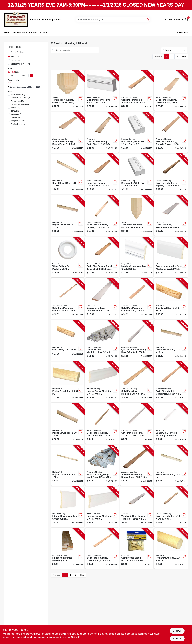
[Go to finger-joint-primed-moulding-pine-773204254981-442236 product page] (68, 549)
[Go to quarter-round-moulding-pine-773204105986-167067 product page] (137, 340)
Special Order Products (20, 64)
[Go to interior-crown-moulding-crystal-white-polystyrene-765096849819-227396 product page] (102, 507)
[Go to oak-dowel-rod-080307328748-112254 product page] (171, 299)
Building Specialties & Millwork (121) (25, 87)
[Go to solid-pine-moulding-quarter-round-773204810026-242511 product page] (102, 424)
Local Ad (44, 33)
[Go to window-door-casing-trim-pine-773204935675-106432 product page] (137, 507)
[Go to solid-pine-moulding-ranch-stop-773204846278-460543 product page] (137, 465)
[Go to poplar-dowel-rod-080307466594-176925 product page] (68, 216)
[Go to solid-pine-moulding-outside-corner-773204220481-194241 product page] (171, 132)
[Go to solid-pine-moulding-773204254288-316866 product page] (171, 507)
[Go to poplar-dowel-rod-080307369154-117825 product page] (171, 340)
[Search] (148, 19)
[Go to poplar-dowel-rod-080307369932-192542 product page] (68, 382)
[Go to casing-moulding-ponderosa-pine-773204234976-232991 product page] (102, 299)
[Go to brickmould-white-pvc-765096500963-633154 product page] (102, 91)
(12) (17, 101)
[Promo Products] (9, 52)
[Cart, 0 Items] (187, 20)
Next (184, 57)
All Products (16, 57)
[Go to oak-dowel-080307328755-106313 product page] (68, 340)
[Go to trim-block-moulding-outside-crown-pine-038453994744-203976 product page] (68, 91)
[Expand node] (9, 87)
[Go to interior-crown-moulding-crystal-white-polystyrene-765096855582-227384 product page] (137, 257)
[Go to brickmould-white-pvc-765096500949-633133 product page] (137, 174)
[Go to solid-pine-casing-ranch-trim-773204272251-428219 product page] (102, 257)
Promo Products (17, 52)
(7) (16, 114)
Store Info (182, 33)
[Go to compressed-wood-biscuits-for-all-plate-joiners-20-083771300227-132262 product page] (137, 549)
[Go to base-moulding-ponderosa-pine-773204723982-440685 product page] (171, 216)
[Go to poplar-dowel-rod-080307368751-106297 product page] (171, 549)
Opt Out (177, 638)
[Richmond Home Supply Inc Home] (16, 20)
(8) (15, 111)
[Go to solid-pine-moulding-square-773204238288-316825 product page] (171, 174)
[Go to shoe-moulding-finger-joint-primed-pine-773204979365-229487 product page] (102, 465)
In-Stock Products (18, 60)
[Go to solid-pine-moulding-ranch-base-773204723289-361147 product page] (68, 132)
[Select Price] (32, 76)
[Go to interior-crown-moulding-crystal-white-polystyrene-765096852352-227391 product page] (68, 507)
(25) (21, 98)
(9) (15, 108)
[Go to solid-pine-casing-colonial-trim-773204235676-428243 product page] (102, 174)
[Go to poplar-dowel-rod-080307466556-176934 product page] (68, 465)
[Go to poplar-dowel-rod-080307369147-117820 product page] (68, 424)
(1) (18, 124)
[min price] (13, 76)
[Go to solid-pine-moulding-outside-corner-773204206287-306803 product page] (68, 299)
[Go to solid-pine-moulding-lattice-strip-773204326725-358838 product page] (102, 549)
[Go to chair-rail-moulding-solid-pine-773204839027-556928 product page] (102, 132)
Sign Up (180, 20)
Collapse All (12, 83)
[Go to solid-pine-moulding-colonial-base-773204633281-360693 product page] (171, 91)
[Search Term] (113, 20)
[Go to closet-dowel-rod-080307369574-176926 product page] (68, 174)
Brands (33, 33)
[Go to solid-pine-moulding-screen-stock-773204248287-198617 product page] (137, 91)
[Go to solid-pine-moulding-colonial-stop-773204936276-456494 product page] (137, 299)
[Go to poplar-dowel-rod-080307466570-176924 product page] (171, 465)
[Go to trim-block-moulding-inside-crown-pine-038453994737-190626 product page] (137, 216)
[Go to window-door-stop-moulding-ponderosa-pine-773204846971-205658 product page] (171, 424)
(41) (18, 95)
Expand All (23, 83)
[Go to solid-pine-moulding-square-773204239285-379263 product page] (102, 216)
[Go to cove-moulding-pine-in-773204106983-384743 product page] (137, 424)
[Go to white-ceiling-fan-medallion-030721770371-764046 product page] (68, 257)
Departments (18, 33)
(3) (16, 117)
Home (7, 33)
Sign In (169, 20)
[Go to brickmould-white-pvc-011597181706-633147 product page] (137, 132)
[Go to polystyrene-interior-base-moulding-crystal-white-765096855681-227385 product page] (171, 257)
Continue (177, 631)
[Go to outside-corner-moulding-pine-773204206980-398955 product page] (102, 340)
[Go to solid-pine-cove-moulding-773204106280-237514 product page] (137, 382)
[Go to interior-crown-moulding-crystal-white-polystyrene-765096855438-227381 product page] (102, 382)
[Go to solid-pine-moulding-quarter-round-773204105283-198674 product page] (171, 382)
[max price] (24, 76)
